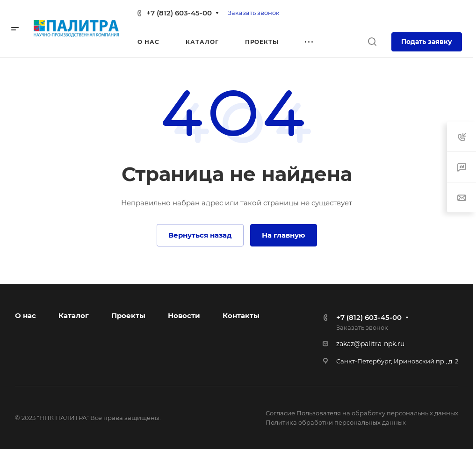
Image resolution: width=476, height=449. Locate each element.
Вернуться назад (200, 235)
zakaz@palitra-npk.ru (370, 344)
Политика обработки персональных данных (336, 422)
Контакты (241, 315)
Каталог (74, 315)
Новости (184, 315)
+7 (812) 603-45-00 (179, 13)
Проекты (128, 315)
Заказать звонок (254, 13)
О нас (25, 315)
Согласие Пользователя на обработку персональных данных (362, 413)
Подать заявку (427, 42)
